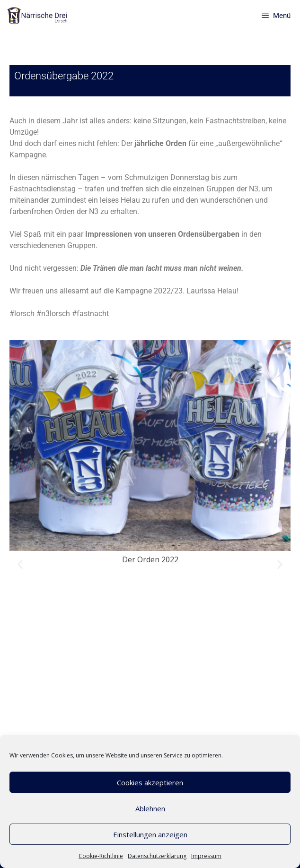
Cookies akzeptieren (150, 782)
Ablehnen (150, 808)
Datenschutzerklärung (157, 856)
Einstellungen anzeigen (150, 834)
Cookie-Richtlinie (101, 856)
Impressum (206, 856)
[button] (20, 564)
